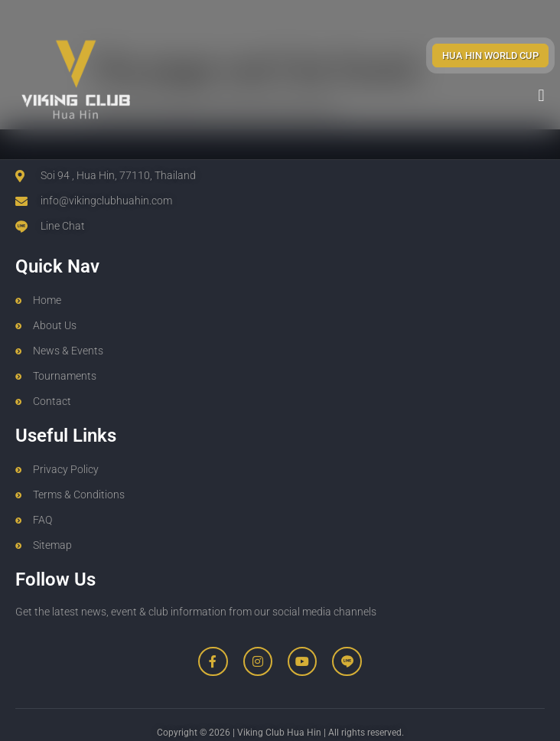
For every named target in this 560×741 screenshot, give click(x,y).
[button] (541, 95)
